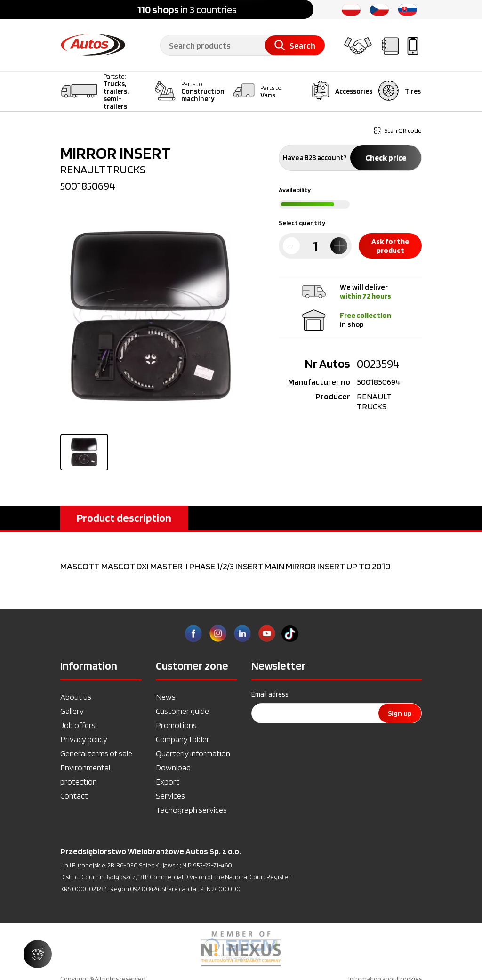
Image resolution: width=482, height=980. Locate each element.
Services (170, 796)
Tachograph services (191, 810)
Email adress (270, 694)
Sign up (400, 713)
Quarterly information (193, 753)
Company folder (183, 739)
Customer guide (182, 711)
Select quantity (302, 223)
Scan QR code (398, 130)
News (166, 697)
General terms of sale (96, 753)
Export (168, 782)
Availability (295, 190)
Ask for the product (390, 246)
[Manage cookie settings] (38, 954)
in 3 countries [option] (187, 9)
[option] (241, 949)
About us (76, 697)
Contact (74, 796)
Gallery (72, 711)
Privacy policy (84, 739)
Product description (124, 518)
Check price (386, 158)
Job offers (78, 725)
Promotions (176, 725)
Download (173, 767)
